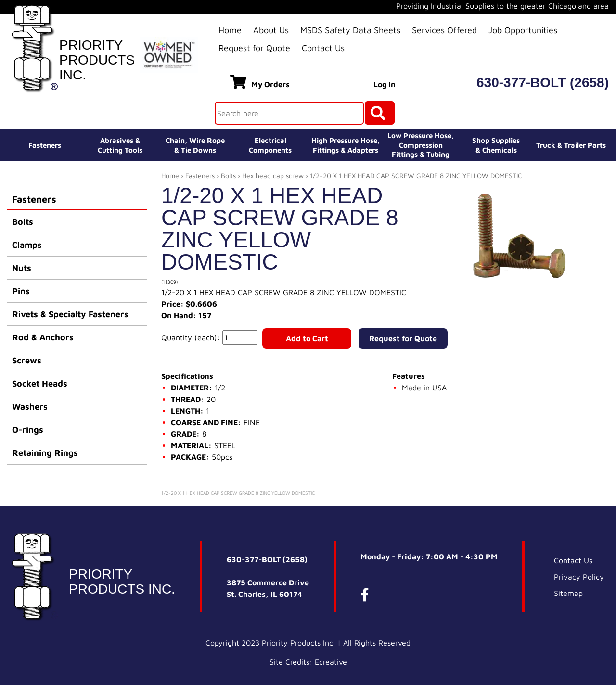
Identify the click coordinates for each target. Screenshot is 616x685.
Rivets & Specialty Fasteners (70, 314)
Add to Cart (307, 338)
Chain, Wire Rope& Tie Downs (195, 145)
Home (230, 30)
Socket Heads (40, 383)
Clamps (27, 245)
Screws (27, 360)
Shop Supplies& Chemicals (496, 145)
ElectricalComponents (270, 145)
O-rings (28, 430)
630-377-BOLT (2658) (543, 83)
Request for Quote (254, 48)
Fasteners (45, 145)
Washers (30, 407)
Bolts (23, 222)
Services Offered (444, 30)
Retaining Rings (45, 453)
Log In (385, 84)
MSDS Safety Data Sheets (350, 30)
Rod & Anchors (43, 337)
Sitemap (568, 593)
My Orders (260, 82)
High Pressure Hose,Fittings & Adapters (346, 145)
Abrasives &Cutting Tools (120, 145)
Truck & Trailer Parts (571, 145)
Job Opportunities (523, 30)
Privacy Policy (579, 577)
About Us (271, 30)
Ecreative (331, 662)
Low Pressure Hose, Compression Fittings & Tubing (421, 145)
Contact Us (323, 48)
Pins (21, 291)
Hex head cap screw (273, 175)
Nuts (22, 268)
